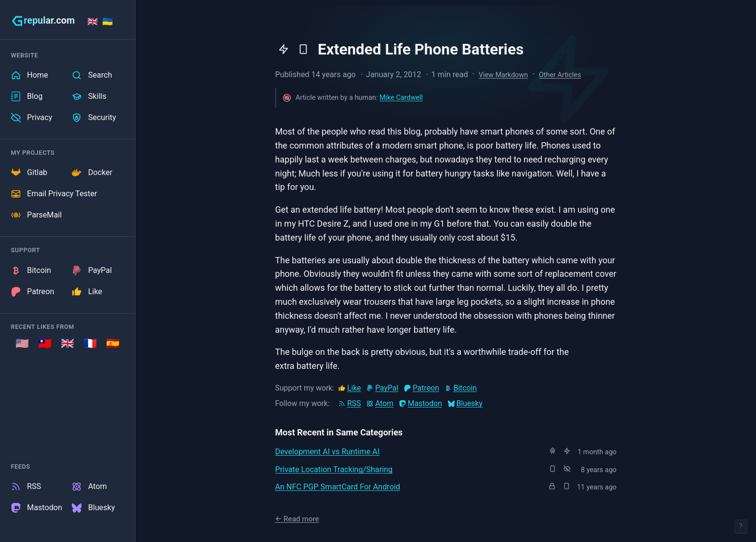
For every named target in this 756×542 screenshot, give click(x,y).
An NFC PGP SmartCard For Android (338, 487)
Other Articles (560, 75)
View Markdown (503, 75)
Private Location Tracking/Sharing (334, 469)
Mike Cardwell (401, 98)
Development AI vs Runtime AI (328, 452)
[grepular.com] (43, 21)
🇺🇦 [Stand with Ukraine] (108, 21)
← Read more (297, 519)
